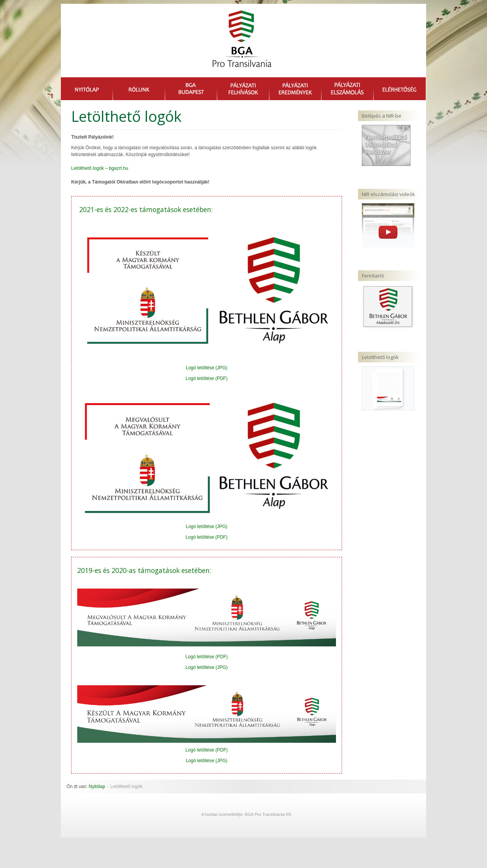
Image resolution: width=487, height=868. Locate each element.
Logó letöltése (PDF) (207, 378)
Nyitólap (97, 787)
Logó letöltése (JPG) (206, 368)
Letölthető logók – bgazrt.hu (100, 168)
